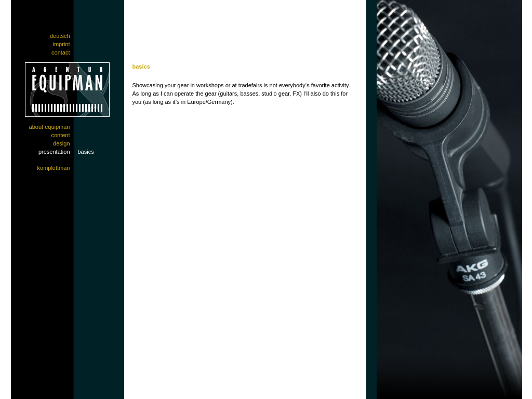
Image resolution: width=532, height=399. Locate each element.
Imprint (61, 44)
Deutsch (60, 36)
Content (60, 135)
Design (61, 143)
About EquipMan (50, 127)
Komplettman (54, 168)
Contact (61, 52)
